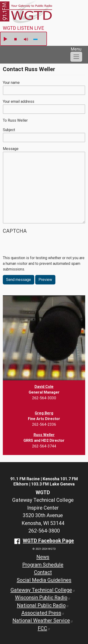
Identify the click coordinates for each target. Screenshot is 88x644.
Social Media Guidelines (44, 580)
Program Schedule (43, 565)
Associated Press (43, 613)
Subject (9, 130)
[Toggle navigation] (76, 57)
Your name (11, 83)
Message (11, 149)
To (5, 120)
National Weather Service (43, 620)
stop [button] (15, 39)
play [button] (5, 39)
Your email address (19, 101)
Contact (43, 572)
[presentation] (38, 246)
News (43, 557)
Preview (45, 280)
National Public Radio (43, 605)
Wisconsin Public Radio (43, 598)
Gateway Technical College (43, 590)
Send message (19, 280)
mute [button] (26, 39)
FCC (44, 628)
